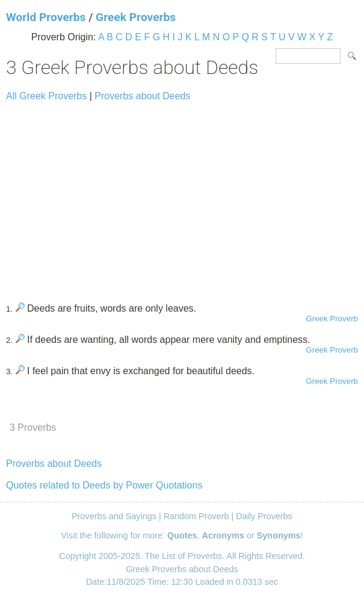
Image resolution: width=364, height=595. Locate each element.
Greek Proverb (332, 319)
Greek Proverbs (136, 17)
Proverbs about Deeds (142, 96)
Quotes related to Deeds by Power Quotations (104, 485)
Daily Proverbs (264, 516)
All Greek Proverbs (46, 96)
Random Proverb (196, 516)
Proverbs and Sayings (114, 516)
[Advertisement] (182, 197)
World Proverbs (46, 17)
